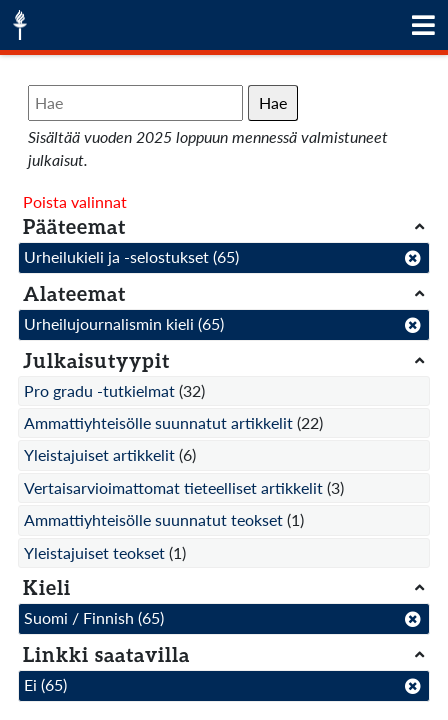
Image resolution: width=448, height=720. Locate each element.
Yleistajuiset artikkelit (99, 454)
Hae (273, 102)
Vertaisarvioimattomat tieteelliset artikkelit (173, 487)
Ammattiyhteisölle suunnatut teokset (153, 519)
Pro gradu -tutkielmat (99, 390)
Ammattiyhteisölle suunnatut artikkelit (158, 422)
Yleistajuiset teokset (94, 552)
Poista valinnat (75, 201)
